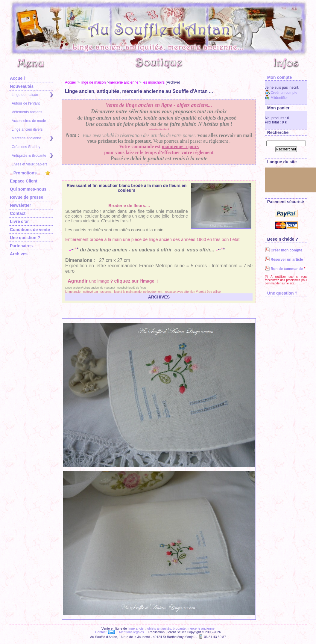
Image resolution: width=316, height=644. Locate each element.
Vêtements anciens (27, 112)
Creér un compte (281, 93)
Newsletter (20, 205)
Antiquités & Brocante (32, 156)
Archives (19, 254)
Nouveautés (22, 86)
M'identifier (276, 98)
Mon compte (278, 77)
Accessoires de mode (29, 121)
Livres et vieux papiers (29, 164)
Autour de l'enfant (26, 103)
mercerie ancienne (124, 82)
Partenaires (21, 246)
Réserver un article (284, 260)
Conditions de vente (30, 230)
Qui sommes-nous (28, 189)
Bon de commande (284, 269)
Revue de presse (26, 197)
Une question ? (25, 238)
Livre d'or (19, 221)
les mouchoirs (154, 82)
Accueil (17, 78)
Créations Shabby (26, 147)
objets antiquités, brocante (166, 628)
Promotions (30, 173)
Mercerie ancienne (32, 138)
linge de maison (93, 82)
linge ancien (137, 628)
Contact (18, 213)
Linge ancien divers (27, 129)
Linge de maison (32, 95)
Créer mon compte (284, 250)
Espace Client (24, 181)
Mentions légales (132, 632)
